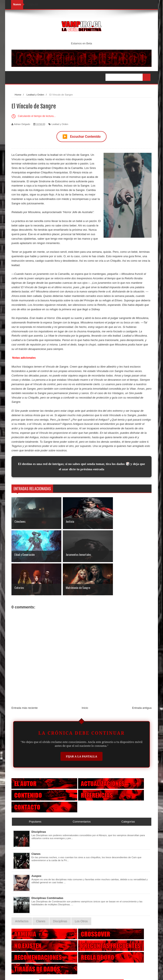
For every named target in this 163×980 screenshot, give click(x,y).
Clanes (36, 821)
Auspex (36, 843)
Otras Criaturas (82, 951)
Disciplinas (39, 799)
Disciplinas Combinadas (47, 865)
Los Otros (81, 888)
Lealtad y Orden (60, 124)
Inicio (85, 675)
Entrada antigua (142, 675)
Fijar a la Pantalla (81, 723)
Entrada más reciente (25, 675)
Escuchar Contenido (81, 137)
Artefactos (22, 888)
